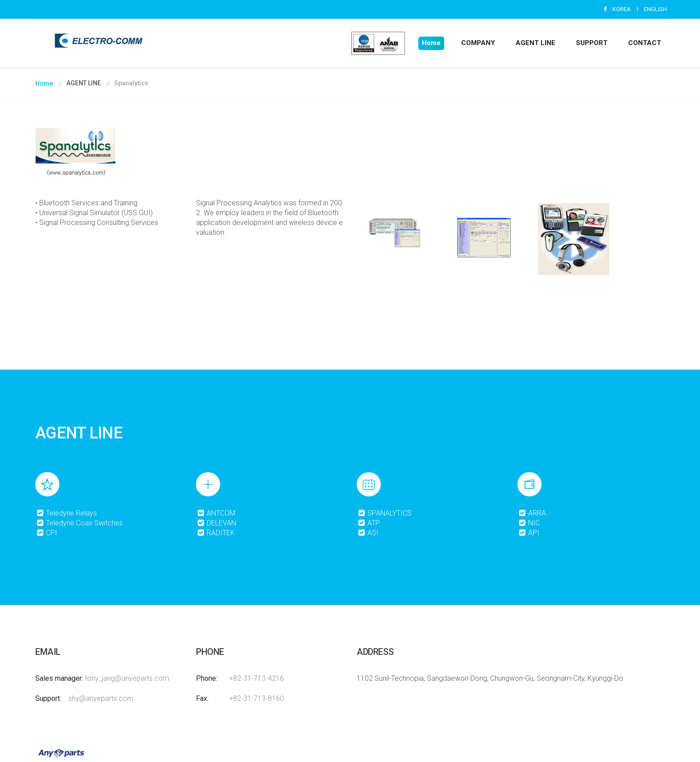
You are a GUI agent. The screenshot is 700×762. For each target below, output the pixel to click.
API (529, 533)
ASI (368, 533)
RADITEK (216, 533)
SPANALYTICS (385, 513)
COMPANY (478, 43)
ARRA (532, 513)
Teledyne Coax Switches (79, 523)
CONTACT (645, 43)
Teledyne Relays (67, 513)
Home (431, 43)
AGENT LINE (535, 43)
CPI (47, 533)
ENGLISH (655, 9)
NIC (529, 523)
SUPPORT (592, 43)
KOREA (622, 9)
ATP (369, 523)
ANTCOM (216, 513)
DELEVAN (217, 523)
